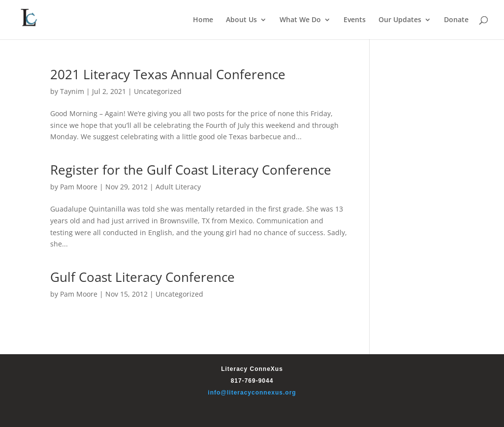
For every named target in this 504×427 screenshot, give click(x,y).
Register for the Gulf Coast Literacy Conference (191, 170)
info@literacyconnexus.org (252, 393)
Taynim (72, 91)
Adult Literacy (178, 187)
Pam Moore (79, 187)
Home (203, 20)
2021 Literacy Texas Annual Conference (168, 74)
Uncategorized (158, 91)
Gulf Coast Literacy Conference (142, 277)
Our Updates (400, 20)
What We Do (300, 20)
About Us (241, 20)
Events (355, 20)
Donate (456, 20)
